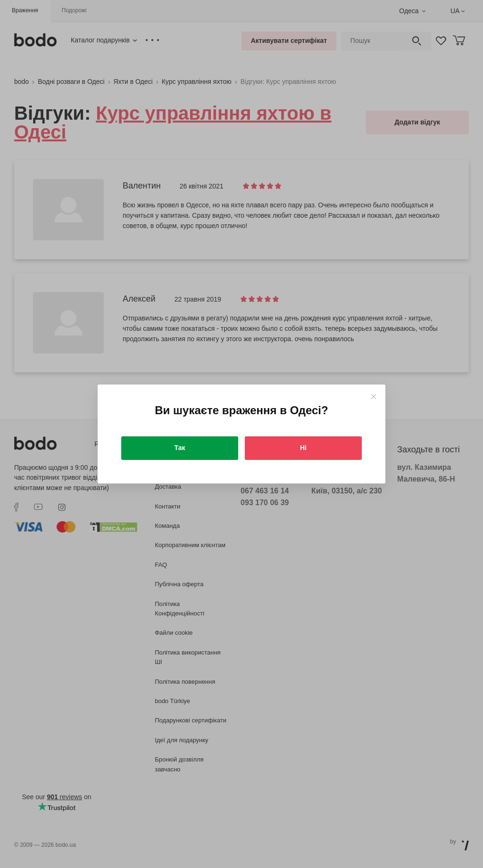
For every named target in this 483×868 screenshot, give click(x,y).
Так (180, 448)
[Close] (373, 397)
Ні (303, 448)
